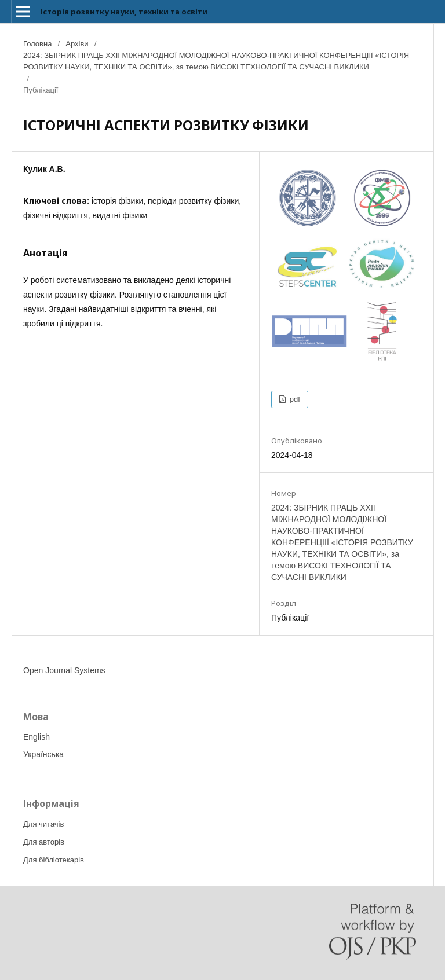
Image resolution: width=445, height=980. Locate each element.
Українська (43, 754)
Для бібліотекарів (54, 860)
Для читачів (43, 824)
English (37, 737)
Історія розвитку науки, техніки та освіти (124, 12)
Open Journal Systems (64, 670)
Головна (37, 44)
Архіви (77, 44)
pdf (294, 399)
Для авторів (44, 842)
